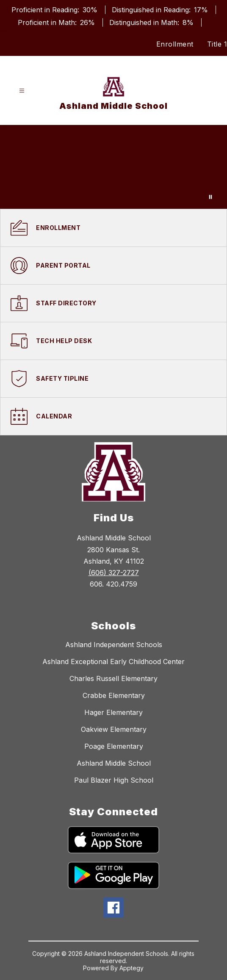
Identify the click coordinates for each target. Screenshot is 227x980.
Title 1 (217, 44)
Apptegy (131, 968)
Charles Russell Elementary (113, 678)
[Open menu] (22, 91)
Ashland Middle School (114, 763)
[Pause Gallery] (210, 197)
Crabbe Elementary (114, 695)
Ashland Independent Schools (114, 645)
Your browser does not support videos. (113, 167)
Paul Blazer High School (114, 780)
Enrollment (175, 44)
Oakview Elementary (114, 729)
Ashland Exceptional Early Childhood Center (113, 662)
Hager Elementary (113, 712)
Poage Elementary (114, 746)
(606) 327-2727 (114, 573)
